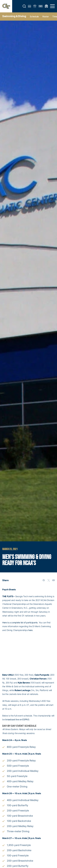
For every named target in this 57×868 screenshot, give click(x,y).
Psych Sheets (9, 589)
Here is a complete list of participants (20, 622)
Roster (46, 16)
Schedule (34, 16)
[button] (24, 6)
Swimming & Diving (14, 16)
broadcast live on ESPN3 (17, 719)
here (30, 630)
